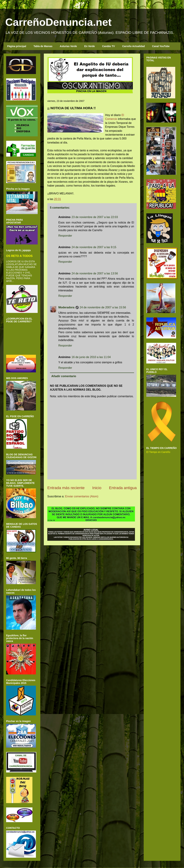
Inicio (97, 488)
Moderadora (66, 307)
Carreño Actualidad (133, 46)
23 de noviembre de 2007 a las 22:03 (95, 217)
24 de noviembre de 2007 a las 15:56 (103, 307)
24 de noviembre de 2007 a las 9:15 (94, 247)
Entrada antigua (123, 488)
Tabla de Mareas (43, 46)
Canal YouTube (161, 46)
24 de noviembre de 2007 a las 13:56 (95, 273)
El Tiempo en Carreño (158, 452)
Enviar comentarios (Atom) (82, 496)
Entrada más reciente (66, 488)
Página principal (17, 46)
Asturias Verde (68, 46)
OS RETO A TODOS (19, 256)
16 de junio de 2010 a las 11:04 (91, 357)
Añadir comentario (64, 376)
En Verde (90, 46)
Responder (65, 236)
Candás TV (108, 46)
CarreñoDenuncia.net (58, 22)
